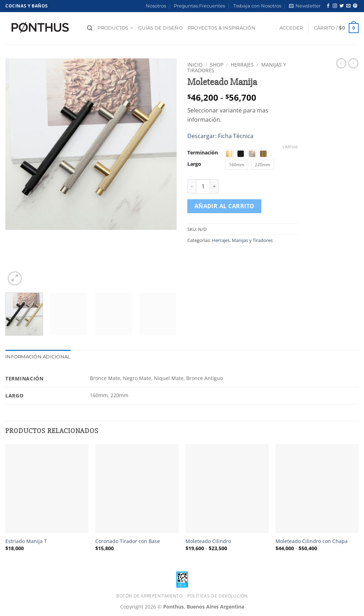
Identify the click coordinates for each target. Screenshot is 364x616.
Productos (115, 28)
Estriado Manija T (26, 541)
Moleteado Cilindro (208, 541)
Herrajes (242, 65)
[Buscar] (90, 28)
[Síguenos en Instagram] (335, 6)
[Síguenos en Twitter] (342, 6)
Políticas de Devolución (218, 596)
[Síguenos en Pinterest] (355, 6)
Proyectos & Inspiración (222, 28)
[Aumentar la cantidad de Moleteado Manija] (214, 186)
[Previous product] (353, 63)
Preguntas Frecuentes (199, 6)
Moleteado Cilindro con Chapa (312, 541)
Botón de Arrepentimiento (149, 596)
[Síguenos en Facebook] (328, 6)
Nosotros (156, 6)
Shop (217, 65)
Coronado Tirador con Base (128, 541)
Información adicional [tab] (38, 357)
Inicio (195, 65)
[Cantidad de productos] (203, 186)
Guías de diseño (160, 28)
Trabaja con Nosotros (257, 6)
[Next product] (341, 63)
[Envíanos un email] (348, 6)
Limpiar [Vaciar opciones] (290, 147)
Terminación (203, 152)
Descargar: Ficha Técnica (220, 136)
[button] (305, 6)
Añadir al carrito (224, 206)
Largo (194, 164)
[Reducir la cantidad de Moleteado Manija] (192, 186)
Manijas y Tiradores (252, 240)
